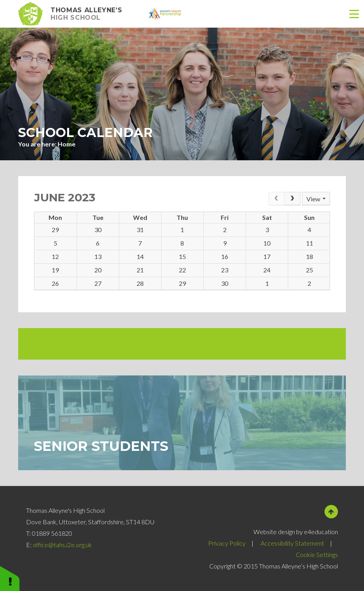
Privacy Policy (227, 543)
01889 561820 (52, 533)
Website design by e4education (296, 532)
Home (67, 144)
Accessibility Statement (292, 543)
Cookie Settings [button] (317, 554)
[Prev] (276, 199)
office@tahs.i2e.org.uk (62, 545)
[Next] (292, 199)
